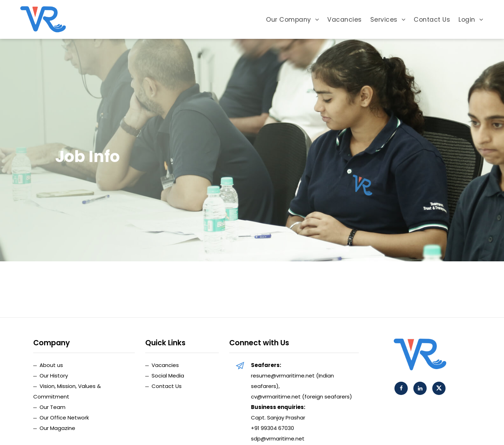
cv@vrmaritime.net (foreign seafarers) (302, 397)
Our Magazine (57, 428)
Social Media (168, 376)
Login (471, 20)
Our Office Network (64, 418)
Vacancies (345, 20)
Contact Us (432, 20)
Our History (54, 376)
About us (51, 365)
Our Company (292, 20)
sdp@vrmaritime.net (278, 439)
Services (388, 20)
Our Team (52, 407)
